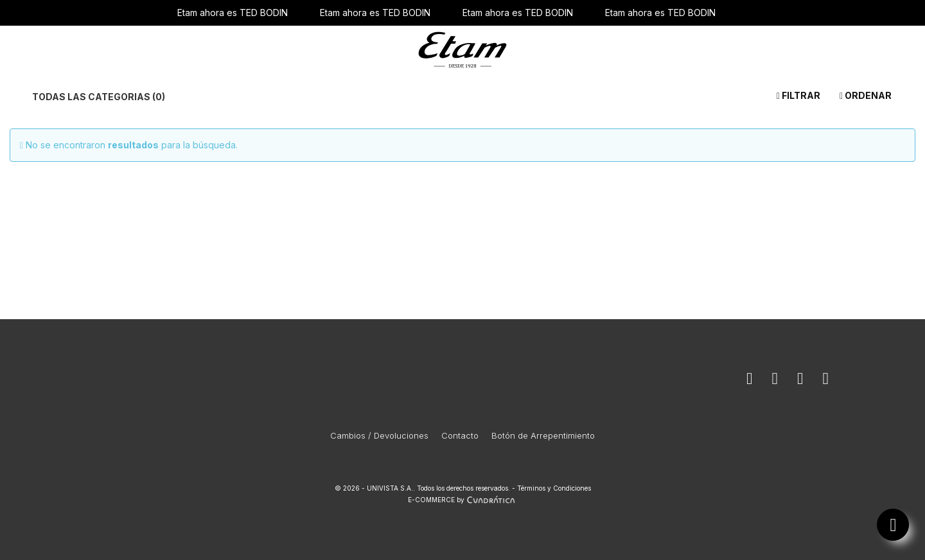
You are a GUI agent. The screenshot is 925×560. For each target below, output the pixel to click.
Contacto (460, 435)
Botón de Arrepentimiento (543, 435)
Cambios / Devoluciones (379, 435)
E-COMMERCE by (463, 500)
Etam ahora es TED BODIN (233, 13)
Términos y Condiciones (554, 488)
